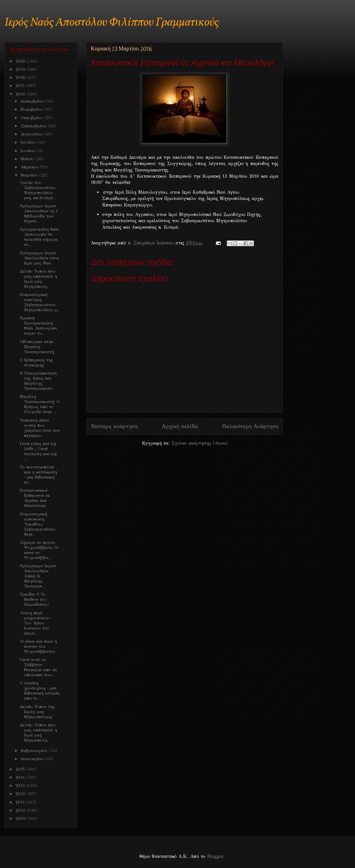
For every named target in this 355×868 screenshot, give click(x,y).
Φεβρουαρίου (35, 751)
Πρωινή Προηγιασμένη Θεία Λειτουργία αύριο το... (38, 326)
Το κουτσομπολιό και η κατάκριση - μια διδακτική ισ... (38, 475)
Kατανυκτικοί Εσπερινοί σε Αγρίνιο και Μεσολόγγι (35, 498)
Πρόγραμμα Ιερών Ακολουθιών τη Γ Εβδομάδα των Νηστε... (39, 213)
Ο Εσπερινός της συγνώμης (36, 362)
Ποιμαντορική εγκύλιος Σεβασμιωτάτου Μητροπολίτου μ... (40, 302)
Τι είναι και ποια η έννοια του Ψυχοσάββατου (38, 646)
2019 (21, 69)
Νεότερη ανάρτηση (114, 426)
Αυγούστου (32, 134)
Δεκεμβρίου (33, 101)
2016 (21, 94)
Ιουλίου (29, 142)
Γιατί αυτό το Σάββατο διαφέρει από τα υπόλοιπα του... (38, 667)
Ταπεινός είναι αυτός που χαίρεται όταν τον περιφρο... (40, 428)
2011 (21, 802)
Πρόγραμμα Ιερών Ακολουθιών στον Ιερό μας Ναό (39, 258)
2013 (21, 785)
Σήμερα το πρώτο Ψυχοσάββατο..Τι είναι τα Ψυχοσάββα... (39, 550)
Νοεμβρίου (32, 109)
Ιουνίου (29, 151)
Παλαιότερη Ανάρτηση (250, 426)
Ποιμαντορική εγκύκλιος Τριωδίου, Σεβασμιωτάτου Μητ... (38, 524)
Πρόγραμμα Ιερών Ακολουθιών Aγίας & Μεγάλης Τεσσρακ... (38, 576)
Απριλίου (30, 167)
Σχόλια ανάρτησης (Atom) (199, 443)
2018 (21, 77)
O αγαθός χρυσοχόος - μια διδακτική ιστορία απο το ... (40, 691)
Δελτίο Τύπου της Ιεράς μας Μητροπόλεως (37, 712)
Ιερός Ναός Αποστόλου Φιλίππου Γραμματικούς (112, 23)
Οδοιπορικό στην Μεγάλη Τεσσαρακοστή (37, 347)
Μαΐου (28, 159)
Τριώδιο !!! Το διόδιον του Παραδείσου (34, 599)
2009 (21, 818)
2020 (21, 61)
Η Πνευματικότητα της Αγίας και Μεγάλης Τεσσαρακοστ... (38, 381)
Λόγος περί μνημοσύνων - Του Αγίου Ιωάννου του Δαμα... (36, 623)
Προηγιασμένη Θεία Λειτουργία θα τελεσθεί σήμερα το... (40, 237)
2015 (21, 769)
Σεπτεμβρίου (34, 126)
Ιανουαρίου (33, 759)
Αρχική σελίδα (180, 426)
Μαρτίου (30, 175)
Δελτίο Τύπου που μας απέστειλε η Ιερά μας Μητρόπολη (38, 733)
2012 (21, 794)
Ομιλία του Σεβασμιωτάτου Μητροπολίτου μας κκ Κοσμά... (38, 190)
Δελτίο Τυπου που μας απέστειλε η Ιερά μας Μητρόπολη (38, 279)
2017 (21, 86)
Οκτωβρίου (32, 118)
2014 (21, 777)
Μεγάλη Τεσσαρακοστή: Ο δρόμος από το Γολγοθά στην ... (40, 404)
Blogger (215, 856)
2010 (21, 810)
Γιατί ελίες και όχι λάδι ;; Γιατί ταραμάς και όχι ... (38, 451)
